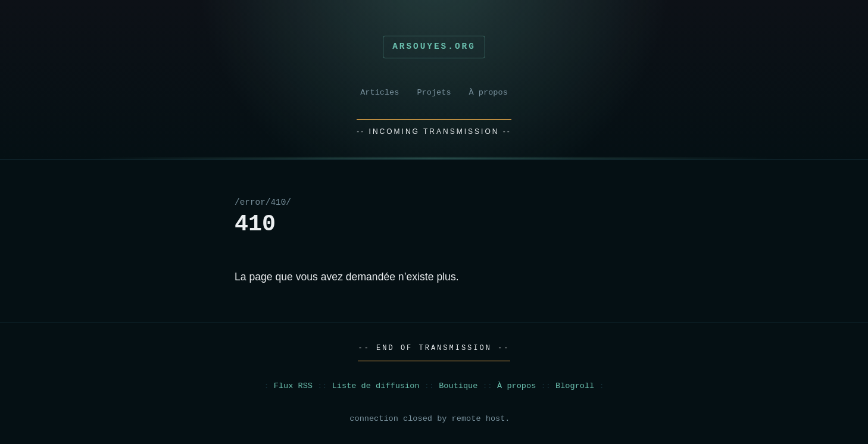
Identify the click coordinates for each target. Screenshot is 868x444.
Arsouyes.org (434, 46)
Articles (380, 93)
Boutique (458, 386)
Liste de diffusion (376, 386)
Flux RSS (293, 386)
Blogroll (575, 386)
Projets (434, 93)
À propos (488, 93)
